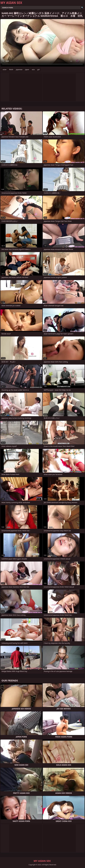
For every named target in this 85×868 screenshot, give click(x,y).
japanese (19, 69)
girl (39, 69)
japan (27, 69)
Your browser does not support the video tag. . (42, 43)
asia (33, 69)
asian (5, 69)
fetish (11, 69)
